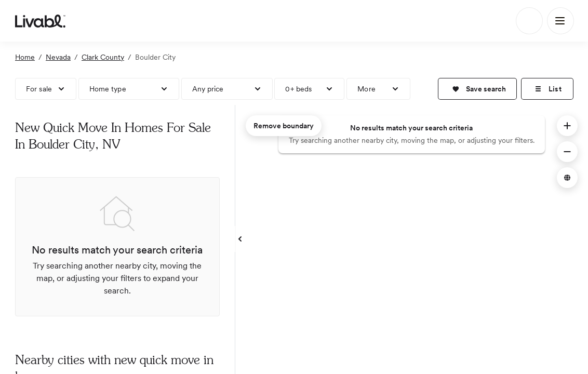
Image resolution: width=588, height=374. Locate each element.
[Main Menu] (560, 21)
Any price (208, 89)
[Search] (529, 21)
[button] (477, 89)
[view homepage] (40, 21)
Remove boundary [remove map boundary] (284, 126)
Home (25, 57)
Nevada (58, 57)
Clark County (103, 57)
